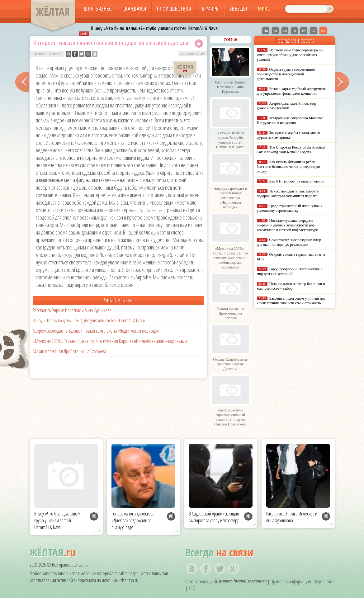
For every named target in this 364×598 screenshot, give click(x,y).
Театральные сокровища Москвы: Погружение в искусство (290, 120)
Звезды (238, 9)
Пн (266, 31)
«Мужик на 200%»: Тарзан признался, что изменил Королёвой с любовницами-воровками (110, 341)
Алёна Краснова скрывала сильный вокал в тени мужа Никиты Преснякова (230, 417)
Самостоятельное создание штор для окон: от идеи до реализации (289, 242)
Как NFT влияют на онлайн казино (297, 181)
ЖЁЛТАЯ (53, 12)
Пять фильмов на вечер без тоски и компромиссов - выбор (291, 286)
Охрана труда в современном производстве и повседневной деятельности (286, 74)
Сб (313, 31)
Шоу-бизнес (98, 9)
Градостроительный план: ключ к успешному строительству (290, 208)
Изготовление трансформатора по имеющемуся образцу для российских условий (290, 55)
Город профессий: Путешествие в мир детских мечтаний (290, 271)
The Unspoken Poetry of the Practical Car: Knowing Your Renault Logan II (291, 150)
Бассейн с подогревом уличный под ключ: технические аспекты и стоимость (291, 301)
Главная (38, 54)
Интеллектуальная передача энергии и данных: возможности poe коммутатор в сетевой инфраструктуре (287, 225)
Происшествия (174, 9)
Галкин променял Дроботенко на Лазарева (69, 351)
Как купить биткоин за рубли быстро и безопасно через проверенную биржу (288, 167)
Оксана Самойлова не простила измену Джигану (230, 364)
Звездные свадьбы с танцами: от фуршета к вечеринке (289, 135)
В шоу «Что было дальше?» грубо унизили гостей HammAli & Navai (155, 28)
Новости (55, 54)
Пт (304, 31)
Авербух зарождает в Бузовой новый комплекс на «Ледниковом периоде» (96, 331)
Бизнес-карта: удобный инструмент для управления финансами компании (291, 91)
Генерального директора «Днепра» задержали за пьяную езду (133, 520)
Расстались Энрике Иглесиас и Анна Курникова (72, 310)
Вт (275, 31)
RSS (192, 588)
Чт (294, 31)
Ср (285, 31)
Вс (323, 31)
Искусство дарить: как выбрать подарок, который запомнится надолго (288, 194)
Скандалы (134, 9)
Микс (264, 9)
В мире (210, 9)
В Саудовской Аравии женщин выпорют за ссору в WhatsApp (214, 517)
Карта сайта (325, 581)
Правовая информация (291, 581)
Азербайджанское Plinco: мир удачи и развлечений (287, 106)
